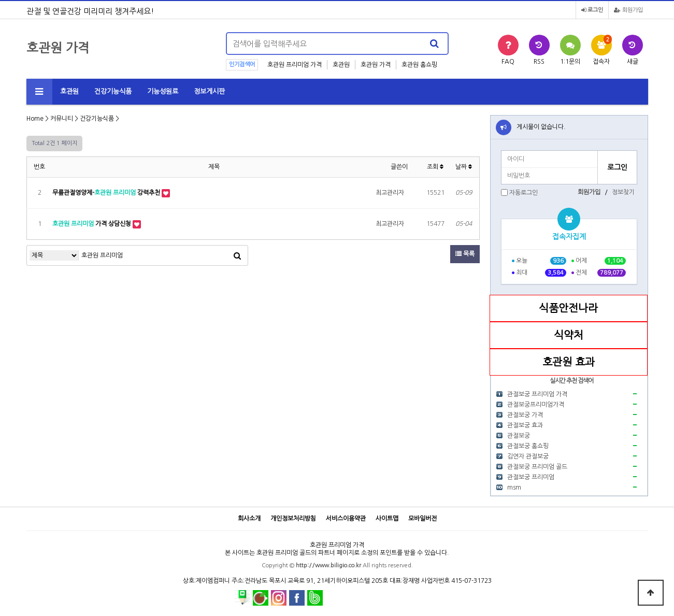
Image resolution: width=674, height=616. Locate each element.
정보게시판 (209, 91)
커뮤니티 (62, 119)
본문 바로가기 (0, 0)
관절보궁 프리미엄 (531, 477)
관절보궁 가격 (525, 415)
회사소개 (249, 519)
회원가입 (628, 10)
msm (514, 488)
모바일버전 (422, 519)
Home (35, 119)
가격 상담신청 (92, 224)
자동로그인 (524, 193)
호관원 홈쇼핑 (419, 65)
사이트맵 (387, 519)
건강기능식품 (113, 91)
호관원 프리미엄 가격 (295, 65)
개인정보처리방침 (293, 519)
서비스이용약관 (346, 519)
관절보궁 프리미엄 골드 (537, 467)
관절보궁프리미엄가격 (536, 405)
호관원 (341, 65)
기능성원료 (163, 91)
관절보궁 (519, 436)
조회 (435, 167)
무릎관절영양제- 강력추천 (107, 193)
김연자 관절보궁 (528, 456)
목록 (465, 254)
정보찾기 (623, 192)
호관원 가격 (376, 65)
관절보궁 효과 (525, 425)
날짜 (464, 167)
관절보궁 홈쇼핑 (528, 446)
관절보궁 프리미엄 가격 (537, 394)
